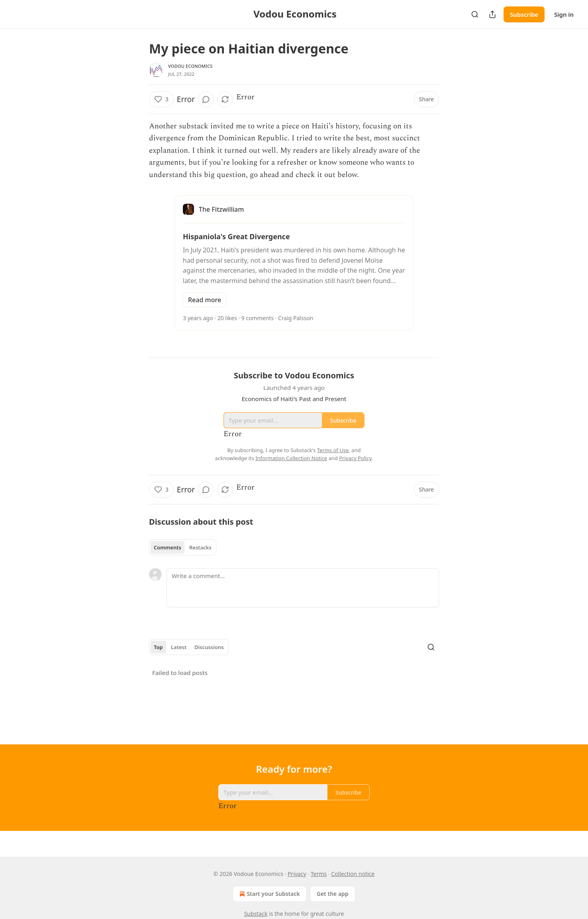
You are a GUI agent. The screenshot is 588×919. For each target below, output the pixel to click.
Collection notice (353, 874)
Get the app (333, 894)
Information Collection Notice (291, 458)
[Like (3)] (161, 99)
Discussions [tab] (209, 647)
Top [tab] (158, 647)
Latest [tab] (179, 647)
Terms (319, 874)
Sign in (564, 14)
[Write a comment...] (303, 588)
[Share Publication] (492, 14)
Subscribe (524, 14)
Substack (256, 914)
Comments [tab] (168, 547)
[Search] (475, 14)
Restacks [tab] (200, 547)
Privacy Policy (355, 458)
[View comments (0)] (206, 99)
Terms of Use (333, 450)
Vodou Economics (190, 66)
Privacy (297, 874)
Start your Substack (269, 894)
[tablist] (183, 547)
